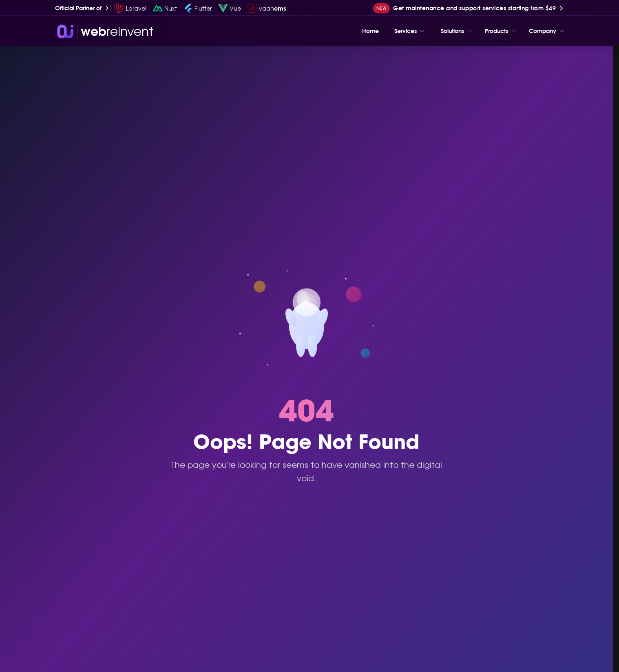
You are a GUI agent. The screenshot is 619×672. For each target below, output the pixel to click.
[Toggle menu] (422, 31)
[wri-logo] (104, 31)
